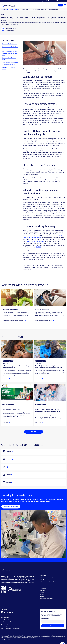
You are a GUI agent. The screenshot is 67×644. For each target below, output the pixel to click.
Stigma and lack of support (10, 44)
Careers (42, 594)
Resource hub (43, 584)
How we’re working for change (9, 68)
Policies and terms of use (46, 599)
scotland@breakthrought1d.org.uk (10, 628)
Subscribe (53, 626)
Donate (60, 5)
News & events (9, 9)
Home (2, 9)
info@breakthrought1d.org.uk (9, 621)
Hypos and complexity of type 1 (10, 48)
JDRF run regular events (35, 241)
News (16, 9)
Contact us (43, 596)
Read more (17, 306)
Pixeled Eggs (7, 640)
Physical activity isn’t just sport (9, 59)
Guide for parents (44, 580)
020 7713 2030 (5, 619)
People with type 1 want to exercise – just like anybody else (10, 53)
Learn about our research (11, 507)
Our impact (43, 588)
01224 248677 (5, 627)
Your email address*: (46, 618)
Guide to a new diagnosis (46, 578)
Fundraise (42, 586)
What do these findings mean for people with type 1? (10, 63)
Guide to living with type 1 (47, 582)
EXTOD (38, 247)
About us (42, 590)
